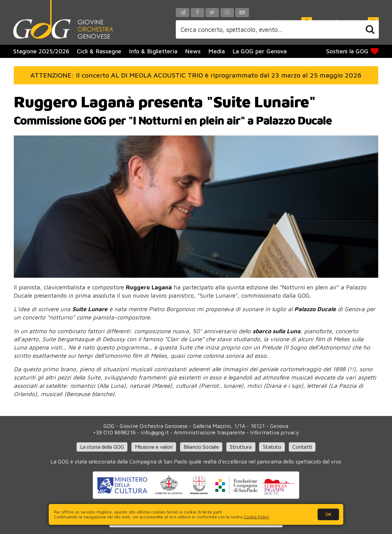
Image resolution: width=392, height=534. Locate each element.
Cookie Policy (256, 517)
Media (217, 51)
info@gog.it (155, 432)
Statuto (272, 447)
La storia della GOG (102, 447)
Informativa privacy (275, 432)
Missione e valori (154, 447)
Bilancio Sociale (201, 447)
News (193, 51)
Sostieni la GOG (353, 51)
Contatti (302, 447)
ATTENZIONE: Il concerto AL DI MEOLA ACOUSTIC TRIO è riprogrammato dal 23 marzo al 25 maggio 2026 (196, 75)
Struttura (241, 447)
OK (328, 514)
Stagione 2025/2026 (41, 51)
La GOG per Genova (260, 51)
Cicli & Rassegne (99, 51)
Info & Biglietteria (153, 51)
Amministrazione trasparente (209, 432)
